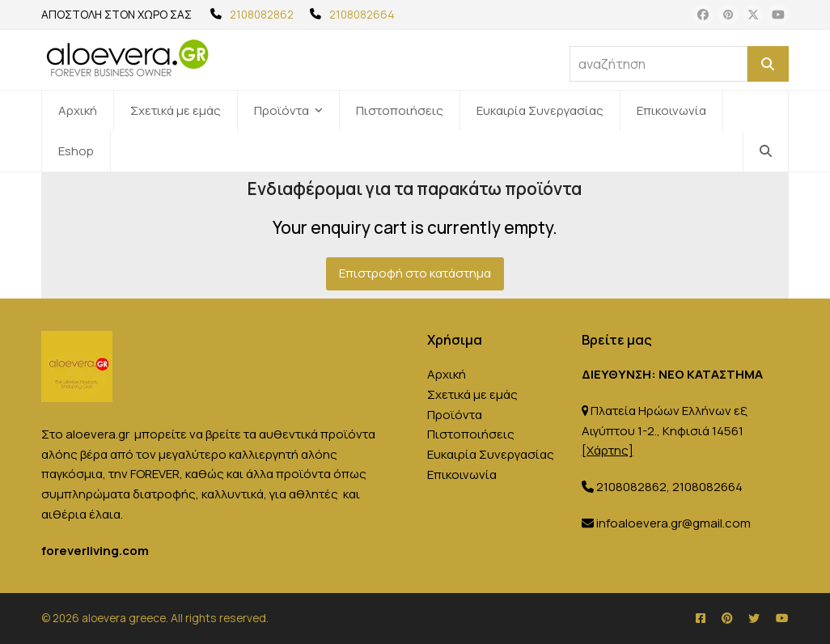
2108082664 (362, 14)
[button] (766, 151)
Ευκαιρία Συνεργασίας (491, 454)
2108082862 (262, 14)
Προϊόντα (455, 415)
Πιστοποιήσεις (471, 434)
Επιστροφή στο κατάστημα (415, 273)
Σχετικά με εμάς (472, 394)
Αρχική (447, 374)
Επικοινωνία (462, 475)
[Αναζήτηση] (768, 64)
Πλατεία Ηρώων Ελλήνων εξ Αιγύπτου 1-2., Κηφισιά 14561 (664, 431)
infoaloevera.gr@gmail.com (673, 523)
